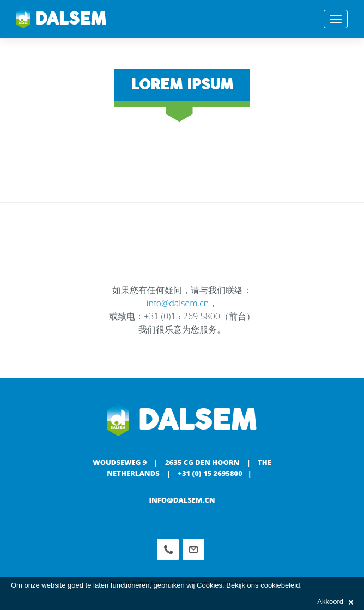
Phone (168, 549)
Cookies (210, 585)
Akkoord (335, 602)
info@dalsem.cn (178, 303)
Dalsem (61, 19)
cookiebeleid (280, 585)
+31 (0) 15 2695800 (210, 473)
